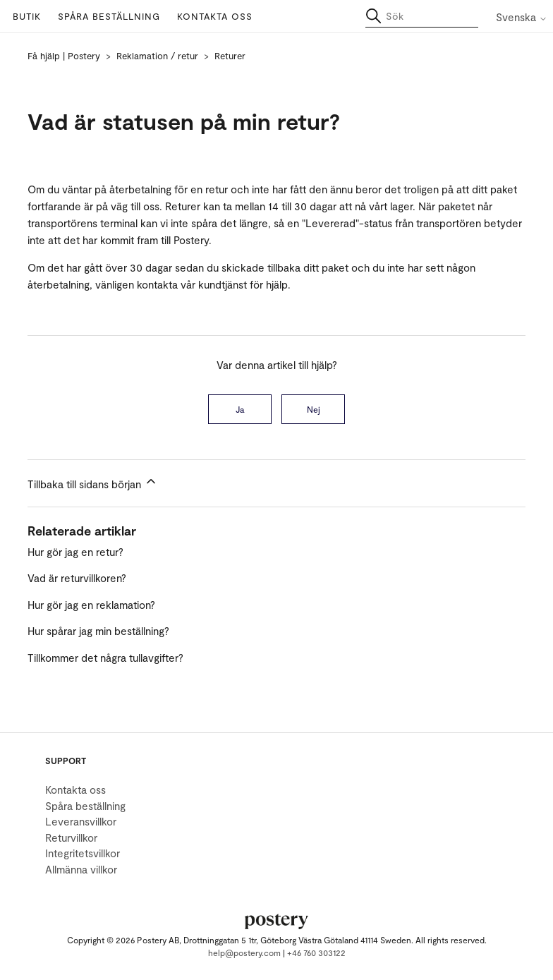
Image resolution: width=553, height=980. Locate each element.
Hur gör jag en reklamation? (91, 605)
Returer (230, 56)
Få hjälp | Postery (64, 56)
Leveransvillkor (81, 821)
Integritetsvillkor (83, 853)
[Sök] (422, 16)
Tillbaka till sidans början (93, 482)
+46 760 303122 (316, 952)
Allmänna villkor (81, 869)
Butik (27, 16)
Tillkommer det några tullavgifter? (105, 658)
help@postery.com (244, 952)
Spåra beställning (109, 16)
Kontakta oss (215, 16)
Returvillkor (71, 837)
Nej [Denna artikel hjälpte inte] (314, 409)
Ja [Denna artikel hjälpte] (240, 409)
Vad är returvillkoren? (77, 578)
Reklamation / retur (157, 56)
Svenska (522, 17)
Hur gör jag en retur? (75, 552)
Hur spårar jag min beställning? (98, 631)
